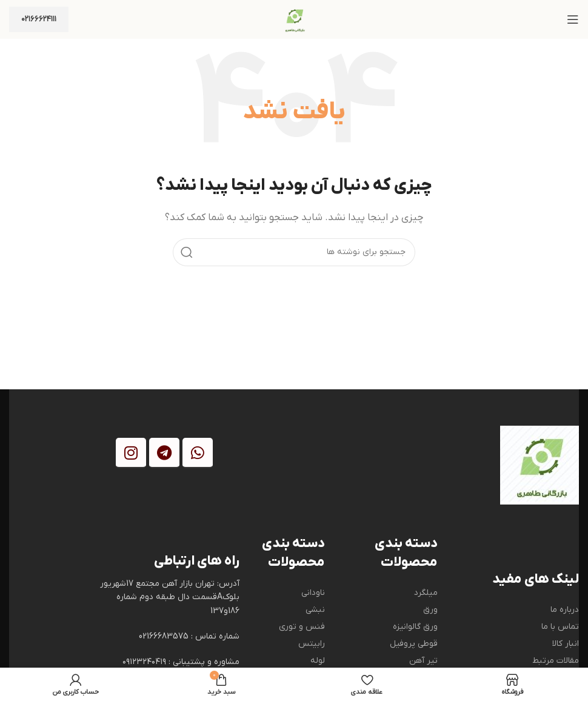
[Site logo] (294, 19)
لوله (318, 661)
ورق (430, 610)
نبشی (315, 610)
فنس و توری (302, 627)
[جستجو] (294, 252)
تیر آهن (423, 661)
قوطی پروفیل (414, 644)
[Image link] (540, 465)
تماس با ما (560, 627)
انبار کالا (566, 644)
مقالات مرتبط (556, 661)
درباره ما (565, 610)
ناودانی (313, 593)
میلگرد (426, 593)
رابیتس (312, 644)
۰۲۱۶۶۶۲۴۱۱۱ (39, 19)
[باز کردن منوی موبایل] (573, 19)
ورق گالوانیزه (415, 627)
